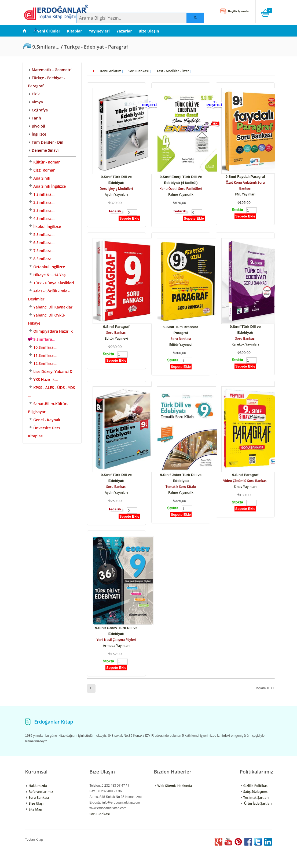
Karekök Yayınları (245, 344)
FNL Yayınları (245, 194)
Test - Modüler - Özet (173, 71)
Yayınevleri (99, 31)
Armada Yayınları (116, 646)
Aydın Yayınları (116, 195)
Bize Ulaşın (149, 31)
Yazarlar (124, 31)
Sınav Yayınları (245, 487)
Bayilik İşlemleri (239, 11)
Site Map (34, 809)
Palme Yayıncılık (181, 195)
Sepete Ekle (129, 218)
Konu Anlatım (111, 71)
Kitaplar (75, 31)
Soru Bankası (139, 71)
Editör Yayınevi (116, 338)
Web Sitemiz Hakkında (173, 786)
